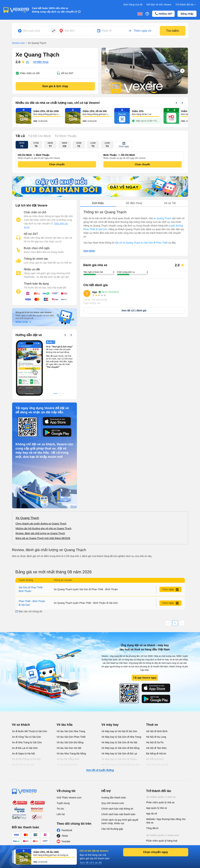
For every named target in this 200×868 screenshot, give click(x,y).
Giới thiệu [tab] (98, 203)
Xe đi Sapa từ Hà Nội (23, 754)
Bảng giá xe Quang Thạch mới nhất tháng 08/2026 (43, 538)
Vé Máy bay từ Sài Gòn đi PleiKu (119, 759)
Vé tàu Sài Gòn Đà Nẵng (70, 742)
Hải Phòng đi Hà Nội (157, 765)
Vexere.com (18, 43)
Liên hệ (61, 814)
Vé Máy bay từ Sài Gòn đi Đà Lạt (119, 754)
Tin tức (60, 809)
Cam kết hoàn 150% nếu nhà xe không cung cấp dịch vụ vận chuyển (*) (55, 10)
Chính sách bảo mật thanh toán (118, 814)
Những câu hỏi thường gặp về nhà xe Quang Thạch (44, 528)
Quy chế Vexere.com (113, 803)
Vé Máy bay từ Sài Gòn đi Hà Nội (119, 742)
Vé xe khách (21, 725)
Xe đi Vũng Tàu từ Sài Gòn (27, 737)
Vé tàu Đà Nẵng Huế (68, 759)
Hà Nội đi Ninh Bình (157, 731)
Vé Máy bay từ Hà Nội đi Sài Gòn (119, 731)
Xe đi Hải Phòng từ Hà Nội (26, 759)
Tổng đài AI (152, 828)
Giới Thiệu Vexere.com (69, 798)
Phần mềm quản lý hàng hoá (162, 841)
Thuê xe (152, 725)
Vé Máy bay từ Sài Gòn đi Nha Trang (121, 737)
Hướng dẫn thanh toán (114, 798)
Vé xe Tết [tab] (170, 203)
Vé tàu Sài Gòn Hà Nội (69, 748)
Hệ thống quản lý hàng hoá (163, 835)
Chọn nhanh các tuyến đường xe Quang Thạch (41, 524)
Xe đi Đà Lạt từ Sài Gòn (25, 748)
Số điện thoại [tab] (134, 203)
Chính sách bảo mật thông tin (117, 809)
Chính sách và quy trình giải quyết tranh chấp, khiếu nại (120, 822)
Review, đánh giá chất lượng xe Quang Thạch (40, 533)
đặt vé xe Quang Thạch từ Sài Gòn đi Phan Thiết (141, 243)
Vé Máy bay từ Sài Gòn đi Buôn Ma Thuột (121, 766)
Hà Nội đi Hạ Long (156, 737)
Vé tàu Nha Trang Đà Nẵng (71, 754)
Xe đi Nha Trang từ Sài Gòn (27, 742)
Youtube (66, 841)
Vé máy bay (110, 725)
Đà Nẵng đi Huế (155, 759)
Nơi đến (70, 31)
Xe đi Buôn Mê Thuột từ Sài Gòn (30, 731)
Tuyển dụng (63, 803)
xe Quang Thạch (162, 218)
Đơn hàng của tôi (133, 5)
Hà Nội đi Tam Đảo (156, 748)
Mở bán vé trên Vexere (159, 5)
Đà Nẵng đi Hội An (156, 754)
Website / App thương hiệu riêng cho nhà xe (166, 821)
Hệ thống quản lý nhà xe (161, 797)
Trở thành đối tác (186, 5)
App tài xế (152, 814)
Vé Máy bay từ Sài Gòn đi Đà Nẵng (120, 748)
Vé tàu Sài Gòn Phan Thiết (71, 737)
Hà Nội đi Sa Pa (155, 742)
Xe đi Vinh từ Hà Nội (23, 765)
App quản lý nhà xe (157, 808)
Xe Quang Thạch (27, 518)
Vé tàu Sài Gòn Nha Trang (71, 731)
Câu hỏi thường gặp (112, 829)
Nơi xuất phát (32, 31)
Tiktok (65, 836)
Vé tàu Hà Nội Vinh (67, 765)
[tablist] (134, 203)
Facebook (67, 830)
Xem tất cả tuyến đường (100, 770)
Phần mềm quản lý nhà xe (160, 802)
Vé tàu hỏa (65, 725)
